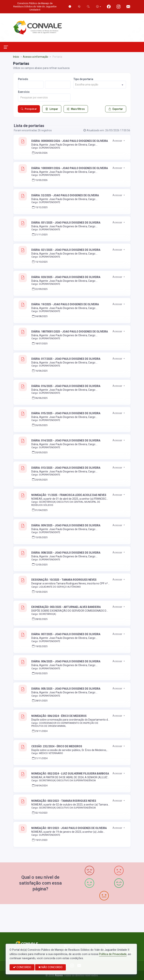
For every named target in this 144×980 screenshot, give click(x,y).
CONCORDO (22, 967)
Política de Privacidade (113, 954)
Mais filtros (76, 109)
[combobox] (100, 85)
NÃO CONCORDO (50, 967)
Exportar (116, 109)
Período (23, 79)
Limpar (52, 109)
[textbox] (100, 85)
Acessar (119, 141)
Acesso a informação (36, 57)
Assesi (59, 975)
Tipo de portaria (83, 79)
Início (16, 57)
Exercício (24, 92)
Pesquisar (29, 109)
